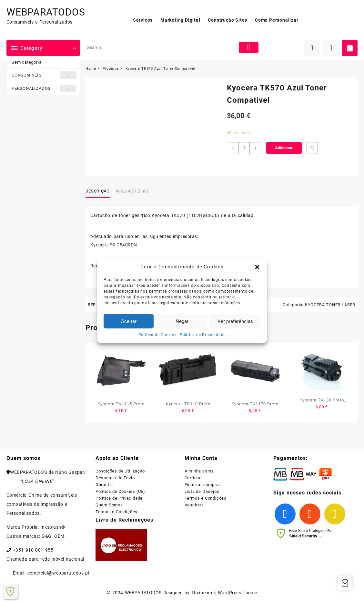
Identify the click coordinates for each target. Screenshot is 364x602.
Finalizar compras (203, 485)
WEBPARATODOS (46, 12)
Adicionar (284, 148)
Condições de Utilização (120, 471)
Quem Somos (109, 505)
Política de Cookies (157, 335)
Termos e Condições (116, 512)
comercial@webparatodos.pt (59, 573)
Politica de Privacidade (203, 335)
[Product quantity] (244, 148)
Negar (182, 321)
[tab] (100, 191)
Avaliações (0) (132, 191)
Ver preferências (235, 321)
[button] (257, 267)
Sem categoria (26, 62)
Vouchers (194, 505)
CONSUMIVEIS (44, 75)
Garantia (104, 485)
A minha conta (199, 471)
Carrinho (193, 478)
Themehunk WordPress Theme (224, 593)
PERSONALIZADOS (44, 88)
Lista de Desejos (202, 491)
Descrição (98, 191)
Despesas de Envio (115, 478)
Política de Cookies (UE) (120, 491)
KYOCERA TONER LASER (330, 305)
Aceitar (129, 321)
